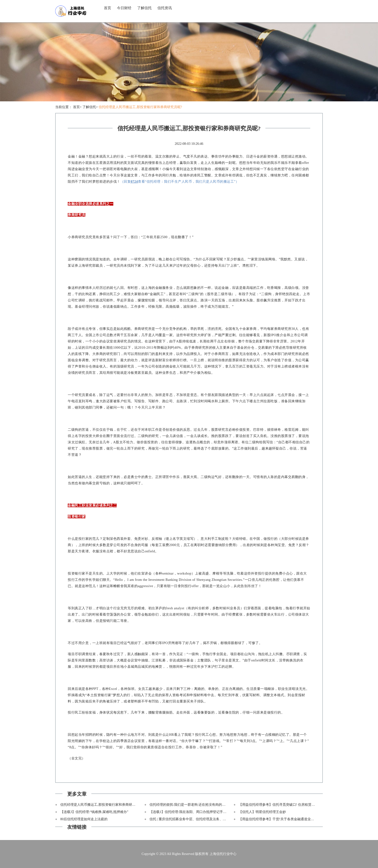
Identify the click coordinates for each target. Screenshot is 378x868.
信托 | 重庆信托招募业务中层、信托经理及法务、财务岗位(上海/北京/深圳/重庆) (209, 819)
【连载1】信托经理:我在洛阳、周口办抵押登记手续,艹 (190, 812)
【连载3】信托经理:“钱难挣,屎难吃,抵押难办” (94, 812)
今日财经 (124, 8)
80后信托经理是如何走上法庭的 (84, 819)
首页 (108, 8)
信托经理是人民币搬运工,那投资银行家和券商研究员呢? (140, 107)
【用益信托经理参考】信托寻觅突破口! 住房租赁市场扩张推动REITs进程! (293, 805)
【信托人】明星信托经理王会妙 (262, 812)
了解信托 (144, 8)
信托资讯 (165, 8)
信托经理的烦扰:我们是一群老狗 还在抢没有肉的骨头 (189, 805)
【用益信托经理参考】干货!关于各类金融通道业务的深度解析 (285, 819)
